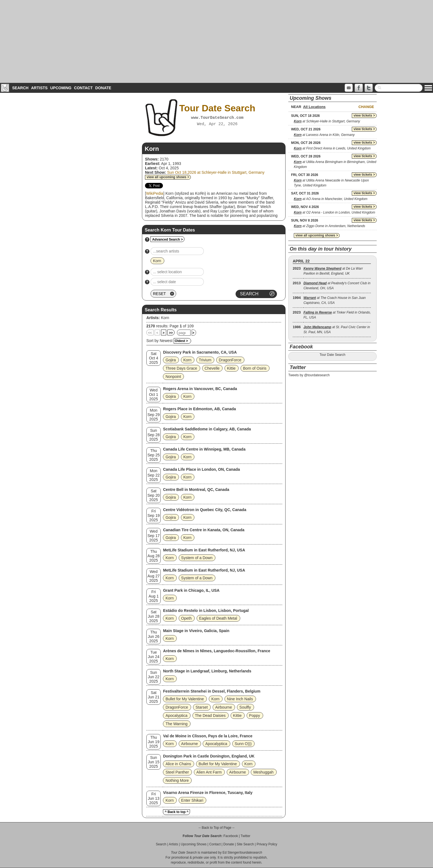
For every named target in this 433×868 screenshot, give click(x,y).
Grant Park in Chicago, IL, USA (191, 590)
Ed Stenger (231, 853)
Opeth (186, 618)
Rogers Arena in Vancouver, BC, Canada (200, 389)
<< (150, 333)
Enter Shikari (192, 800)
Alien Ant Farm (209, 772)
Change (366, 107)
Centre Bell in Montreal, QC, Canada (196, 490)
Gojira (171, 360)
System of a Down (197, 558)
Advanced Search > (167, 240)
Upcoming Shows (193, 844)
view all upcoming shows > (168, 177)
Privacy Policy (267, 844)
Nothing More (177, 780)
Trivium (205, 360)
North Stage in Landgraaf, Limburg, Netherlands (207, 671)
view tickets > (364, 115)
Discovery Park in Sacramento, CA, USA (200, 352)
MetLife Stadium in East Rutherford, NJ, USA (204, 550)
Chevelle (212, 368)
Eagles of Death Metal (218, 618)
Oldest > (181, 341)
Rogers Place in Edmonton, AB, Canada (199, 409)
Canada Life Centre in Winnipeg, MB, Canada (204, 449)
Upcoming (61, 88)
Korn (165, 318)
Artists (39, 88)
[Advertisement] (216, 41)
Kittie (231, 368)
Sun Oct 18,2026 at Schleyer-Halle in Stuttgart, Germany (216, 172)
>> (171, 333)
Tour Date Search (332, 355)
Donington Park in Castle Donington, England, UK (209, 756)
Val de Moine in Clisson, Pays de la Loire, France (208, 736)
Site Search (245, 844)
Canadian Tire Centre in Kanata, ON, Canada (204, 530)
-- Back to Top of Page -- (216, 828)
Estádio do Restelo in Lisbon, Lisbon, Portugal (206, 611)
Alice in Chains (178, 764)
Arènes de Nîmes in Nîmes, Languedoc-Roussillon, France (216, 651)
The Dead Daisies (210, 716)
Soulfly (245, 707)
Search (20, 88)
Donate (103, 88)
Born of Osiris (255, 368)
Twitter (245, 836)
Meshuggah (263, 772)
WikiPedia (155, 193)
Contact (83, 88)
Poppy (255, 716)
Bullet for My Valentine (185, 699)
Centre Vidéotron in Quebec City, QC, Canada (204, 510)
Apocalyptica (176, 716)
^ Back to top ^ (176, 812)
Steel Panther (177, 772)
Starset (202, 707)
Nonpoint (173, 377)
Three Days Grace (181, 368)
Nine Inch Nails (240, 699)
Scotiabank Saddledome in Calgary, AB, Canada (207, 429)
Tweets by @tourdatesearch (309, 375)
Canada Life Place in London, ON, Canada (201, 469)
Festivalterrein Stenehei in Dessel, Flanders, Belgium (212, 691)
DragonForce (230, 360)
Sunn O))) (243, 744)
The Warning (176, 724)
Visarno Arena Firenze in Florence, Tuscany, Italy (208, 793)
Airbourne (224, 707)
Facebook (231, 836)
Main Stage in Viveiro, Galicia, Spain (196, 631)
